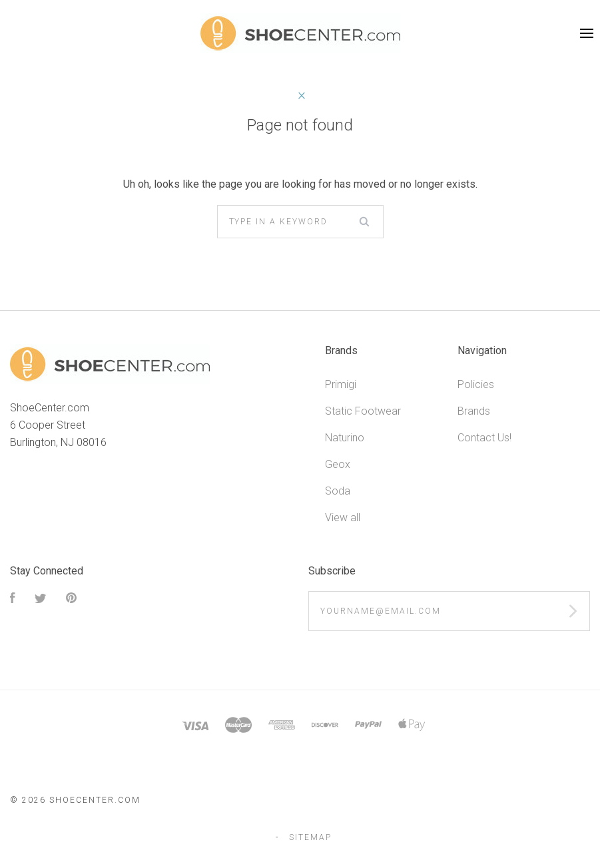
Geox (338, 464)
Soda (338, 491)
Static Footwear (363, 411)
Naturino (345, 438)
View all (343, 518)
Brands (474, 411)
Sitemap (310, 837)
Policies (476, 384)
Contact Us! (484, 438)
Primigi (341, 384)
